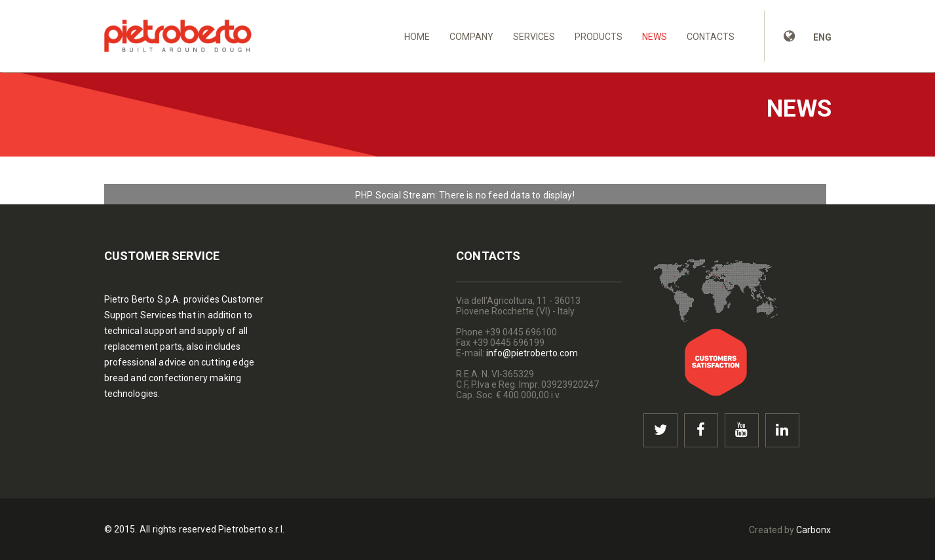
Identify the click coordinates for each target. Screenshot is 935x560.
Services (534, 37)
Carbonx (813, 530)
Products (599, 37)
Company (471, 37)
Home (417, 37)
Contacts (711, 37)
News (655, 37)
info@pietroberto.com (532, 353)
